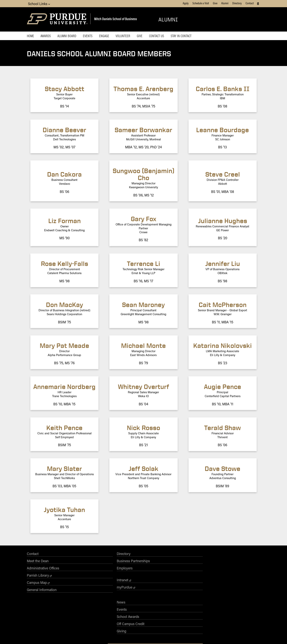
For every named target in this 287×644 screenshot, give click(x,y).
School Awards (131, 571)
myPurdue (81, 590)
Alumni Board (70, 36)
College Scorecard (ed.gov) (167, 636)
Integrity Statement (121, 636)
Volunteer (131, 36)
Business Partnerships (90, 564)
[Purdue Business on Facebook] (211, 585)
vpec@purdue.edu (156, 629)
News (125, 556)
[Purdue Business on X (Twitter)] (220, 585)
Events (93, 36)
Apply (186, 3)
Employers (81, 571)
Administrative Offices (43, 571)
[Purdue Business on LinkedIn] (238, 585)
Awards (47, 36)
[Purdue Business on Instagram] (229, 585)
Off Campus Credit (134, 578)
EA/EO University (100, 636)
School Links (39, 4)
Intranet (79, 583)
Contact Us (168, 36)
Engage (111, 36)
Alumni (225, 3)
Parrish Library (38, 578)
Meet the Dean (38, 564)
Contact (250, 3)
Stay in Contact (194, 36)
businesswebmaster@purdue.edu (191, 615)
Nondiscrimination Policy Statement (150, 625)
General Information (42, 592)
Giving (125, 585)
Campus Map (37, 585)
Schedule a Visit (201, 3)
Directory (237, 3)
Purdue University (142, 612)
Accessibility (82, 636)
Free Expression (142, 636)
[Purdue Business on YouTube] (248, 585)
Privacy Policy (190, 636)
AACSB (181, 563)
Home (30, 36)
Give (215, 3)
